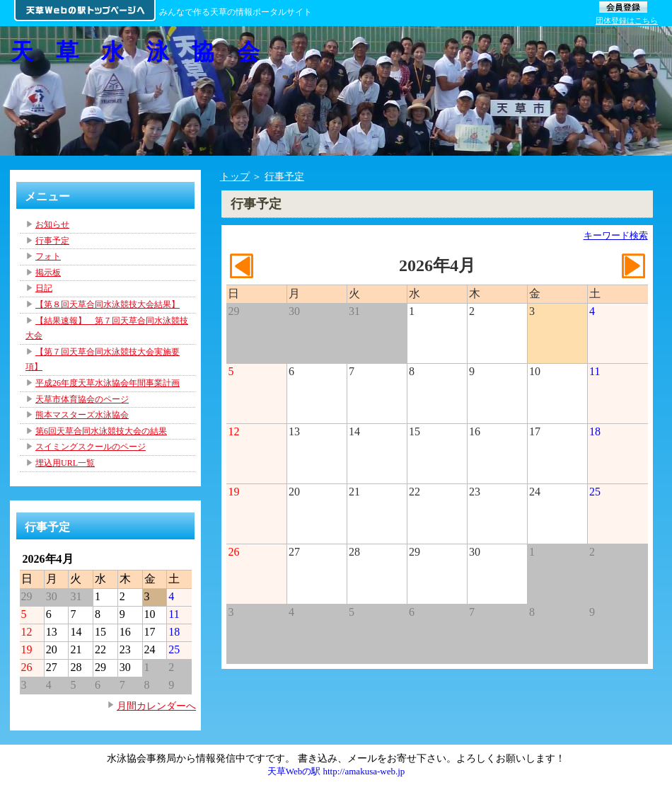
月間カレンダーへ (156, 706)
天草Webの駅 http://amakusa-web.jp (336, 771)
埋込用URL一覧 (65, 463)
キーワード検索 (616, 235)
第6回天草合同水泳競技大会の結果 (101, 431)
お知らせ (52, 224)
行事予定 (284, 176)
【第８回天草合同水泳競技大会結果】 (108, 304)
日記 (44, 288)
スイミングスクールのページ (91, 447)
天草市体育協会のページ (82, 399)
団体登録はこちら (627, 21)
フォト (48, 256)
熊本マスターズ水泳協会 (82, 415)
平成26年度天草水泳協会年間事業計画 (108, 383)
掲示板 (48, 273)
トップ (235, 176)
